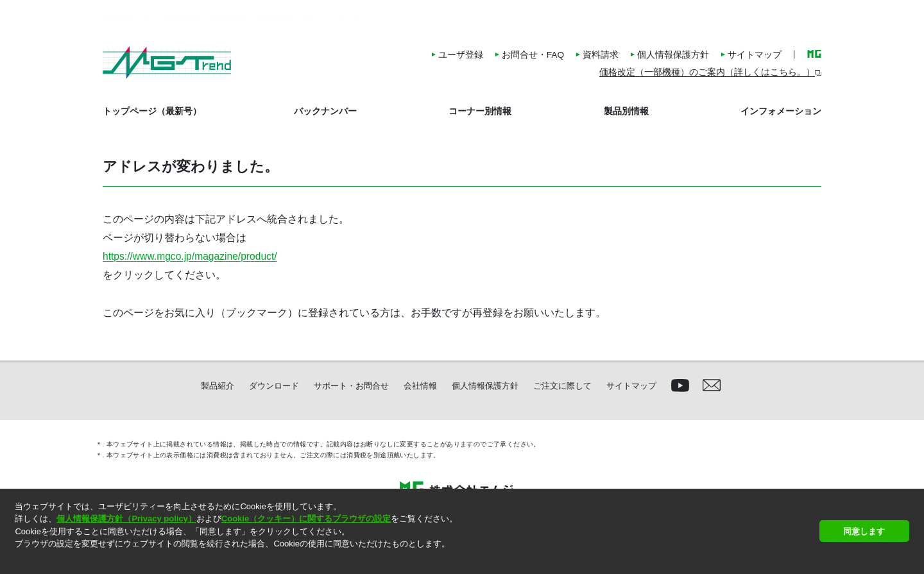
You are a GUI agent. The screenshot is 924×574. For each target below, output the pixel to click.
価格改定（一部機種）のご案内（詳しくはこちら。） (707, 72)
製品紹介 (218, 386)
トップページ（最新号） (152, 111)
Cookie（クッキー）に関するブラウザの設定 (306, 519)
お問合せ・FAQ (533, 55)
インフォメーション (781, 111)
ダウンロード (274, 386)
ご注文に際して (562, 386)
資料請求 (601, 55)
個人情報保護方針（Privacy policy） (126, 519)
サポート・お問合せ (351, 386)
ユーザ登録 (461, 55)
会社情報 (420, 386)
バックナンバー (325, 111)
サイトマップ (755, 55)
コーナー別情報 (480, 111)
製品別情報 (626, 111)
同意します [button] (864, 531)
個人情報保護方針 (673, 55)
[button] (16, 560)
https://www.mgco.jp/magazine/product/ (190, 256)
